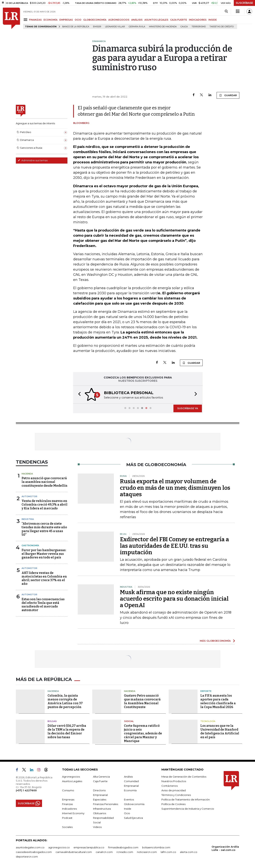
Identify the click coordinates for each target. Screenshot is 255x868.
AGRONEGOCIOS (119, 20)
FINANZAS (35, 20)
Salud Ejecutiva (133, 818)
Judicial (129, 721)
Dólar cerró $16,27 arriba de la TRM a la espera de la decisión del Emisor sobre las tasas (67, 731)
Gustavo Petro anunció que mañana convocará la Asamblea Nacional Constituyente (142, 701)
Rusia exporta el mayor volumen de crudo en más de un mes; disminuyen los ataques (175, 488)
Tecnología (208, 721)
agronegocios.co (59, 847)
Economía (130, 790)
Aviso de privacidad (174, 790)
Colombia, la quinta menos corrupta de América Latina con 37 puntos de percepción (65, 701)
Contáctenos (170, 786)
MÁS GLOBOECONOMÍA (215, 641)
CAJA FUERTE (179, 20)
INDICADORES (198, 20)
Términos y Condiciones (176, 795)
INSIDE (213, 20)
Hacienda (27, 474)
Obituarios (100, 813)
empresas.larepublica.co (89, 847)
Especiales (100, 799)
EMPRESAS (66, 20)
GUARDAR (228, 95)
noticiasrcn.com (147, 852)
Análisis (128, 777)
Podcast (67, 818)
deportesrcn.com (27, 857)
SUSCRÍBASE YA (188, 408)
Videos (97, 827)
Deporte (206, 691)
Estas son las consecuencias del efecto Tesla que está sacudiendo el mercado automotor (43, 605)
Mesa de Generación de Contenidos (184, 777)
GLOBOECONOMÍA (95, 20)
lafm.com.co (168, 852)
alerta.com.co (189, 852)
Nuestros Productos (174, 781)
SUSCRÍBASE (244, 3)
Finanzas (67, 804)
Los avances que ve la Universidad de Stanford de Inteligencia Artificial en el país (220, 731)
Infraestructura (102, 809)
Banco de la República (76, 27)
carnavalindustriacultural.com (74, 852)
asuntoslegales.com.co (30, 847)
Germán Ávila (137, 27)
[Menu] (26, 20)
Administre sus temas (33, 160)
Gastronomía (30, 545)
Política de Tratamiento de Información (186, 799)
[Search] (226, 11)
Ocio (127, 813)
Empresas (68, 799)
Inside (128, 809)
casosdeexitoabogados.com (34, 852)
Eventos (129, 799)
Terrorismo (199, 27)
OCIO (78, 20)
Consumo (68, 790)
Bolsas (52, 721)
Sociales (67, 827)
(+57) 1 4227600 (26, 790)
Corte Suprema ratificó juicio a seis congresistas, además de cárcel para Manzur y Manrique (143, 733)
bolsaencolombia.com (156, 847)
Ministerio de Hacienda (163, 27)
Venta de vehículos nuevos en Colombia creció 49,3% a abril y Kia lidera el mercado (45, 505)
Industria (28, 519)
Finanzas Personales (106, 804)
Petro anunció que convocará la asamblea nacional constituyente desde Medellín (45, 482)
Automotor (29, 496)
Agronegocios (71, 777)
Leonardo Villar (115, 27)
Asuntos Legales (72, 781)
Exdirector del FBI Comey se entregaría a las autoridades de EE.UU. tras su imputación (174, 546)
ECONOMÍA (51, 20)
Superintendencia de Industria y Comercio (188, 809)
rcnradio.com (125, 852)
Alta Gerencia (101, 777)
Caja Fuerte (100, 781)
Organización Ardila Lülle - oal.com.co (225, 848)
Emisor (97, 27)
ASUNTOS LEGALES (156, 20)
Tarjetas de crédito (222, 27)
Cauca (184, 27)
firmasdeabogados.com (123, 847)
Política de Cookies (173, 804)
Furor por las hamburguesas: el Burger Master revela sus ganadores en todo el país (44, 554)
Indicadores (69, 809)
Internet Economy (73, 813)
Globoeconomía (134, 804)
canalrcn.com (104, 852)
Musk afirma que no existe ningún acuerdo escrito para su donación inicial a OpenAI (174, 599)
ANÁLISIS (137, 20)
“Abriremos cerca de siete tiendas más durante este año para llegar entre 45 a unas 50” (44, 529)
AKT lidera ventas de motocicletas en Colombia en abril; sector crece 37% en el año (44, 578)
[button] (78, 395)
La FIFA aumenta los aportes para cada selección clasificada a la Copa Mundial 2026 (218, 701)
